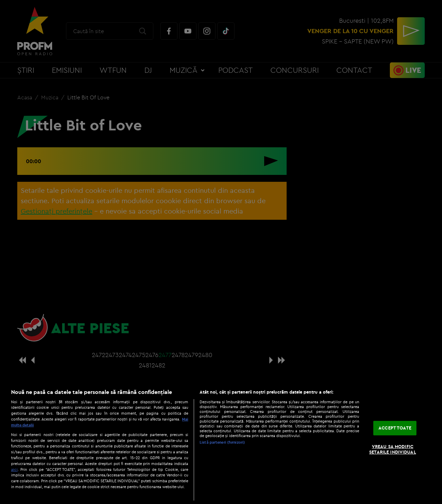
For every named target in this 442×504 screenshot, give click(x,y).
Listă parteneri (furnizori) (222, 442)
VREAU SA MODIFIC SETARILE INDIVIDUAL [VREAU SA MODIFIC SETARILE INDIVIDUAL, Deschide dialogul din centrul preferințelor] (392, 449)
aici (14, 469)
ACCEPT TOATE (395, 428)
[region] (221, 443)
